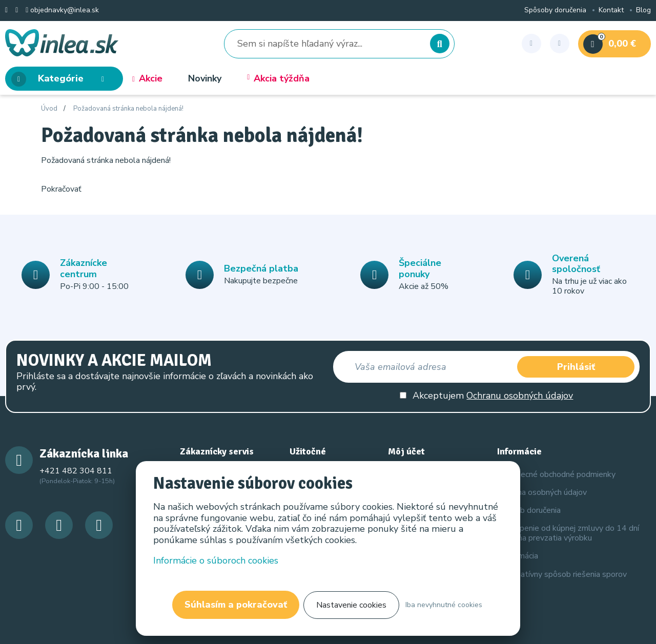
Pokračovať (61, 189)
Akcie (147, 79)
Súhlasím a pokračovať (236, 605)
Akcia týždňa (278, 79)
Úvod (49, 109)
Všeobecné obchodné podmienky (556, 474)
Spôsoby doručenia (555, 11)
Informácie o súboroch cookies (216, 560)
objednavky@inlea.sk (62, 11)
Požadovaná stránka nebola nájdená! (128, 109)
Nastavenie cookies (351, 605)
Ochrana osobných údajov (542, 492)
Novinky (205, 79)
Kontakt (611, 11)
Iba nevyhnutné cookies (444, 605)
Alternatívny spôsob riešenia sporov (562, 574)
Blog (643, 11)
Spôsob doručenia (529, 510)
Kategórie (61, 79)
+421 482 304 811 (76, 471)
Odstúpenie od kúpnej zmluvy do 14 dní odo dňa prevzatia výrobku (568, 533)
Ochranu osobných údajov (520, 396)
